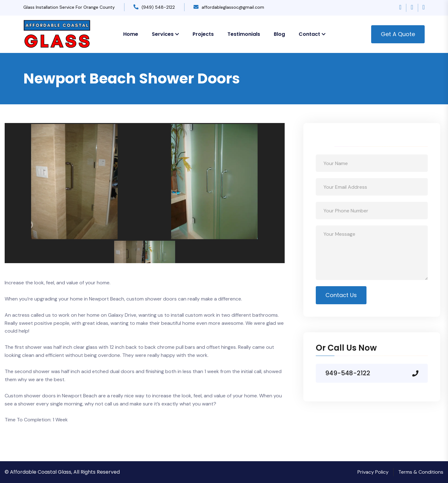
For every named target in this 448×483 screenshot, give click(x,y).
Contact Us (341, 295)
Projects (203, 34)
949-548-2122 (348, 373)
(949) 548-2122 (158, 7)
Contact (309, 34)
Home (131, 34)
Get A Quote (398, 34)
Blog (279, 34)
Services (163, 34)
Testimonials (244, 34)
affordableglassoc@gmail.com (233, 7)
